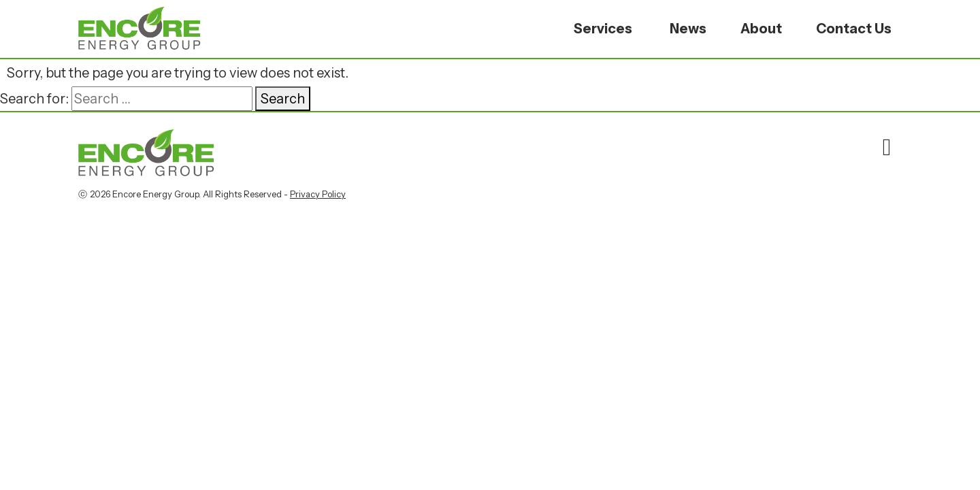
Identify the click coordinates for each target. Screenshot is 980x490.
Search (283, 99)
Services (603, 29)
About (761, 29)
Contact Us (854, 29)
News (688, 29)
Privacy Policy (318, 194)
